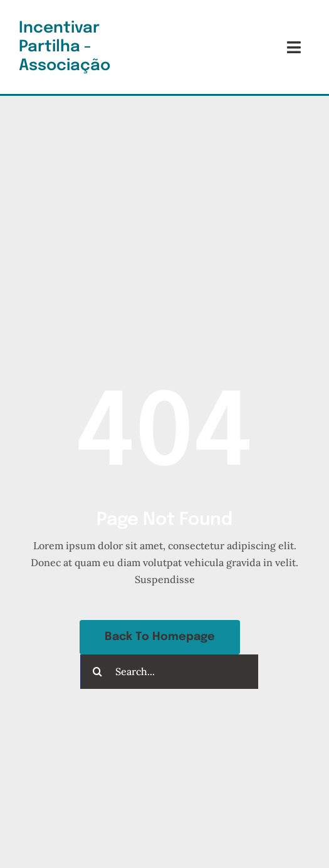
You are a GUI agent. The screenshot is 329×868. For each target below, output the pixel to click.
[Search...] (169, 672)
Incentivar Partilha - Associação (65, 47)
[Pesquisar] (97, 672)
